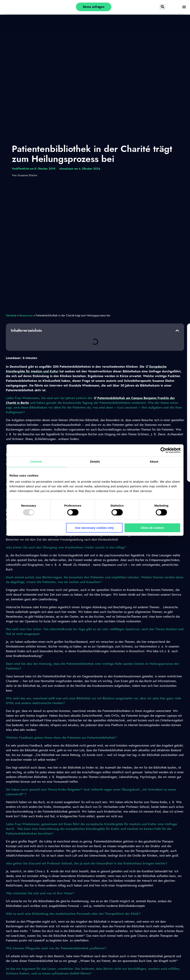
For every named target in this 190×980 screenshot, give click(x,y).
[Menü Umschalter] (184, 7)
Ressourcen (26, 316)
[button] (177, 331)
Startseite (11, 316)
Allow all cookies (152, 528)
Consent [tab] (36, 462)
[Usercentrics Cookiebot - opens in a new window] (163, 450)
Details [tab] (95, 462)
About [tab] (154, 462)
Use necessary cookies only (94, 528)
